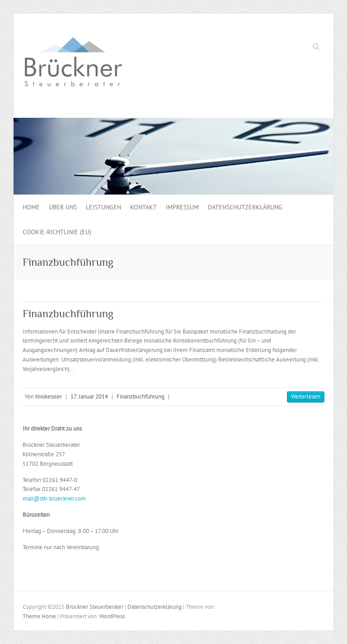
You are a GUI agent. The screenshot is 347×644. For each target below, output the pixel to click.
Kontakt (143, 207)
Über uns (63, 207)
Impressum (182, 207)
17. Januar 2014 (89, 396)
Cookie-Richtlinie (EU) (57, 232)
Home (31, 207)
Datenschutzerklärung (245, 207)
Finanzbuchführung (68, 313)
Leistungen (103, 207)
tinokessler (49, 396)
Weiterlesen (306, 396)
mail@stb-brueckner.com (54, 498)
